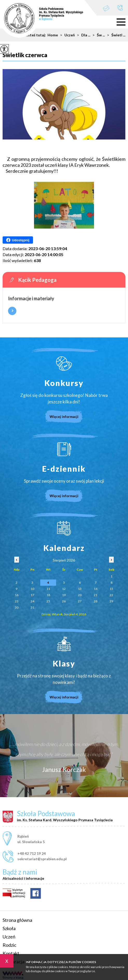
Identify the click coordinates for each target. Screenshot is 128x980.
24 (32, 601)
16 (17, 595)
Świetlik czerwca (25, 55)
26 (64, 601)
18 (48, 595)
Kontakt (11, 953)
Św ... (98, 35)
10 (32, 589)
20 (80, 595)
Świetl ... (115, 35)
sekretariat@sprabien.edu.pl (106, 8)
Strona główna (17, 920)
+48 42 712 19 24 (120, 8)
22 (111, 595)
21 (96, 595)
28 (96, 601)
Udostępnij (18, 240)
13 (80, 589)
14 (96, 589)
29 (111, 601)
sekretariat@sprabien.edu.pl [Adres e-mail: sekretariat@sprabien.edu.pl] (42, 859)
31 (32, 607)
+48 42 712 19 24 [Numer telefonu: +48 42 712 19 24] (32, 853)
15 (111, 589)
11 (48, 589)
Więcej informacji (12, 311)
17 (32, 595)
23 (17, 601)
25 (48, 601)
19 (64, 595)
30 (17, 607)
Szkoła (9, 928)
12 (64, 589)
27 (80, 601)
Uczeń (9, 937)
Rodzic (9, 945)
